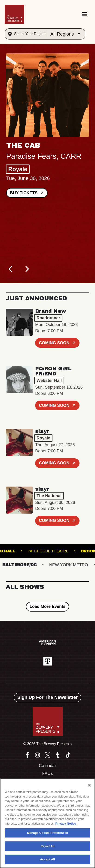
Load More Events (47, 606)
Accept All (47, 859)
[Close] (89, 785)
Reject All (47, 846)
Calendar (47, 766)
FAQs (47, 774)
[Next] (27, 269)
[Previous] (11, 269)
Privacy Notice (66, 824)
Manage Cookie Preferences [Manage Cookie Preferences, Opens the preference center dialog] (47, 833)
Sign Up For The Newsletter (47, 697)
